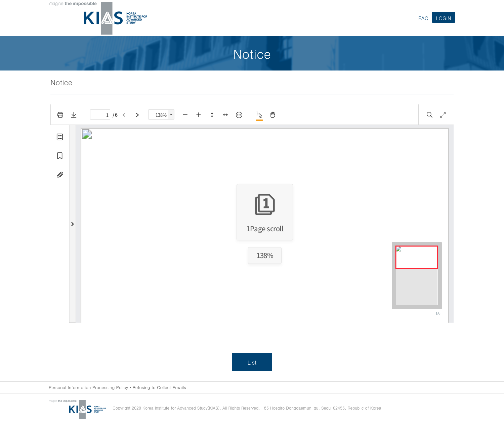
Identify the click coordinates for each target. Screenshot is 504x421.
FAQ (423, 18)
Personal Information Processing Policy (88, 387)
